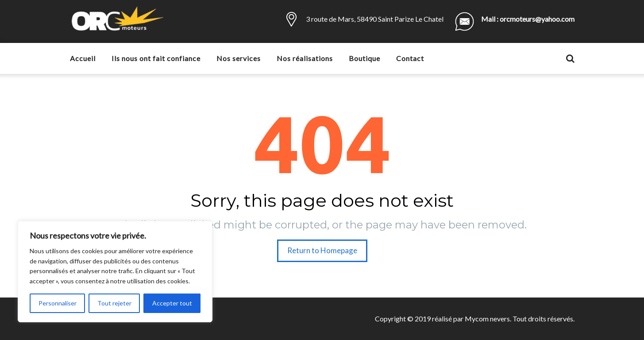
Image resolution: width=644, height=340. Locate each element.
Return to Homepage (322, 250)
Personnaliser (58, 303)
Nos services (239, 58)
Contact (410, 58)
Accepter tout (172, 303)
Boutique (364, 58)
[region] (115, 272)
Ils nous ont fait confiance (156, 58)
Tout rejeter (114, 303)
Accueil (83, 58)
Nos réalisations (305, 58)
